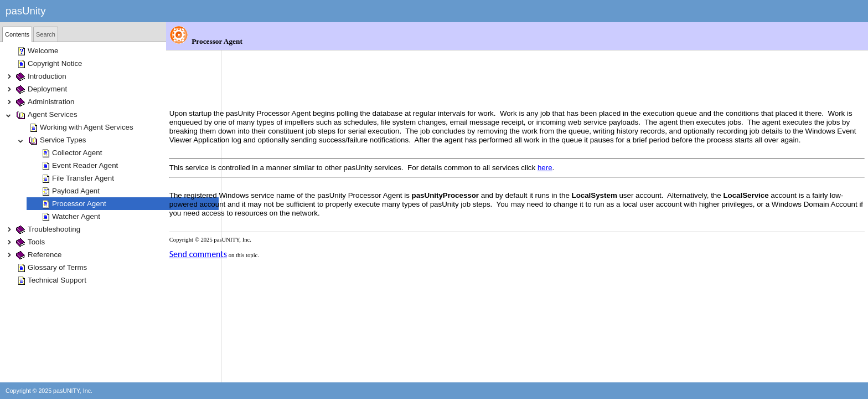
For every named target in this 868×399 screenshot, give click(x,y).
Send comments (254, 217)
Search (46, 34)
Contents (17, 34)
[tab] (17, 34)
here (600, 131)
